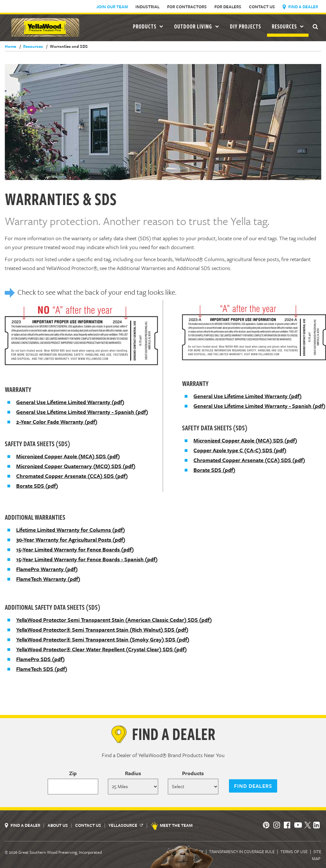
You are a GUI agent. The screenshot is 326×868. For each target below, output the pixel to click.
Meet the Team (172, 825)
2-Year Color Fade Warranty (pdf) (57, 422)
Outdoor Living (197, 26)
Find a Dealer (300, 7)
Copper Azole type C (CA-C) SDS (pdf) (240, 450)
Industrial (147, 7)
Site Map (317, 855)
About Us (58, 825)
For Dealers (228, 7)
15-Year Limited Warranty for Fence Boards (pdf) (75, 549)
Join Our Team (112, 7)
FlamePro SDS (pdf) (40, 659)
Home (10, 46)
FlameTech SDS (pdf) (42, 669)
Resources (288, 26)
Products (193, 773)
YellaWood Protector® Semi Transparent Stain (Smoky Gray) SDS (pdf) (103, 639)
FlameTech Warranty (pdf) (48, 579)
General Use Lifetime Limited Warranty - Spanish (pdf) (82, 412)
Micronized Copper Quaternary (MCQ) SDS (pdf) (76, 466)
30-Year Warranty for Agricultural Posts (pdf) (71, 540)
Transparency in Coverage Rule (242, 852)
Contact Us (262, 7)
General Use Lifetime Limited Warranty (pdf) (70, 402)
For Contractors (187, 7)
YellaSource (126, 825)
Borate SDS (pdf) (37, 486)
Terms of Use (294, 852)
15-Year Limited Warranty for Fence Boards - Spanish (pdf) (87, 559)
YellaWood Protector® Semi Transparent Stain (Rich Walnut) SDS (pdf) (102, 630)
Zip (73, 773)
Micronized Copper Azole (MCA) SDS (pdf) (68, 456)
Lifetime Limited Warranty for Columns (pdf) (71, 530)
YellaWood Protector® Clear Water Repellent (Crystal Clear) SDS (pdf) (101, 649)
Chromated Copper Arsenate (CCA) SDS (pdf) (72, 476)
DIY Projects (245, 26)
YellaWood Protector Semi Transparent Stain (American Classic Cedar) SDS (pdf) (114, 620)
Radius (133, 773)
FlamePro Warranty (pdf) (47, 569)
